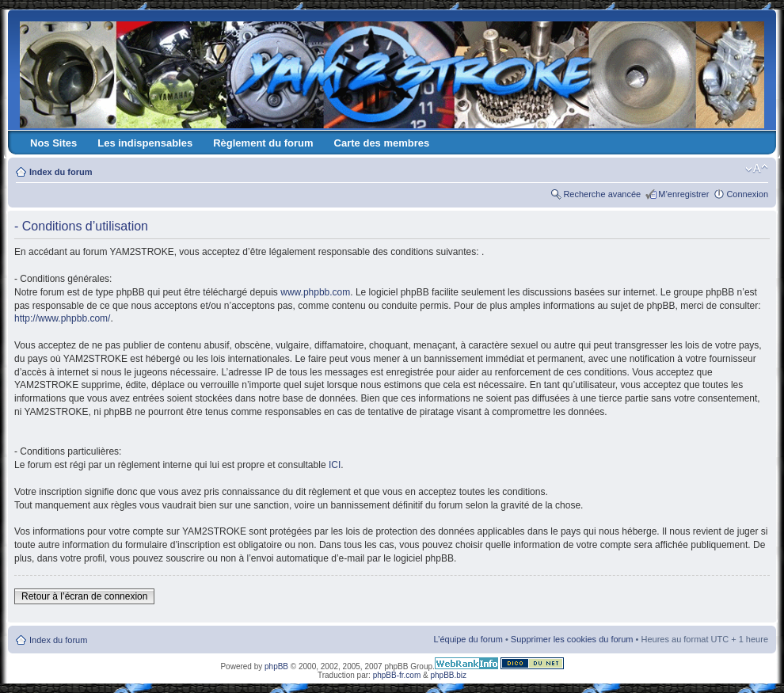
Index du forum (61, 172)
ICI (335, 465)
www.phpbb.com (315, 292)
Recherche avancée (602, 194)
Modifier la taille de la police (757, 169)
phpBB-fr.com (397, 675)
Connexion (747, 194)
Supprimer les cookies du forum (572, 639)
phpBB (276, 666)
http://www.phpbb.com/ (62, 318)
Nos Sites (53, 143)
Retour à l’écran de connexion (84, 596)
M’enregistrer (683, 194)
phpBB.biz (448, 675)
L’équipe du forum (468, 639)
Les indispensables (145, 143)
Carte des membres (382, 143)
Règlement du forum (263, 143)
